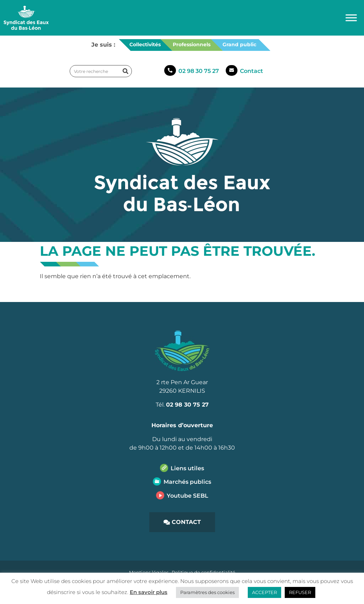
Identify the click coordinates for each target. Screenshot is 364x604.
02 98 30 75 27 (199, 71)
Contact (251, 71)
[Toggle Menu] (351, 18)
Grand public (239, 44)
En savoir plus (149, 592)
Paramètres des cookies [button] (207, 592)
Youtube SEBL (188, 496)
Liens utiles (187, 468)
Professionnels (192, 44)
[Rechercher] (125, 71)
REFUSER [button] (300, 592)
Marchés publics (187, 482)
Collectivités (145, 44)
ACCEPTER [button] (264, 592)
